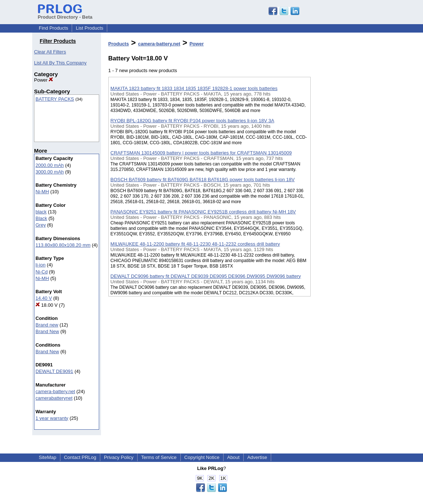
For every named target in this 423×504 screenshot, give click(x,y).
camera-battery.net (55, 391)
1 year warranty (52, 418)
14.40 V (44, 298)
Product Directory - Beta (65, 14)
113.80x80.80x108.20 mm (63, 245)
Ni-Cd (42, 272)
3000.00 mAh (50, 172)
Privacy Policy (119, 457)
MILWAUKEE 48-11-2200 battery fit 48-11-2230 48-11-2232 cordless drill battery (195, 244)
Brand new (47, 325)
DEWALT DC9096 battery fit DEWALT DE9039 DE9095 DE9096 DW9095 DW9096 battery (206, 276)
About (233, 457)
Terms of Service (159, 457)
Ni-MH (42, 192)
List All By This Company (60, 63)
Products (119, 44)
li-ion (40, 265)
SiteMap (48, 457)
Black (41, 218)
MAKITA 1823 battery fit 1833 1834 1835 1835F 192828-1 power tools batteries (194, 88)
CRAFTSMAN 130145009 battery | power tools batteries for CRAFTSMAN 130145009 (201, 153)
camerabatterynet (54, 398)
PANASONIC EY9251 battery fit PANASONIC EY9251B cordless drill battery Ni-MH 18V (203, 212)
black (41, 212)
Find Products (53, 28)
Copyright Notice (202, 457)
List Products (89, 28)
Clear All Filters (50, 52)
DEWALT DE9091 (54, 371)
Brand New (47, 331)
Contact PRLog (80, 457)
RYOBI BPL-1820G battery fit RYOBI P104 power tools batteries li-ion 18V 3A (192, 121)
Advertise (257, 457)
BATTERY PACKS (55, 99)
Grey (41, 225)
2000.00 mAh (50, 165)
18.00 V (46, 305)
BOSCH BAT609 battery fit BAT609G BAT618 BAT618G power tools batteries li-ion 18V (203, 180)
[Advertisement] (347, 190)
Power (44, 80)
